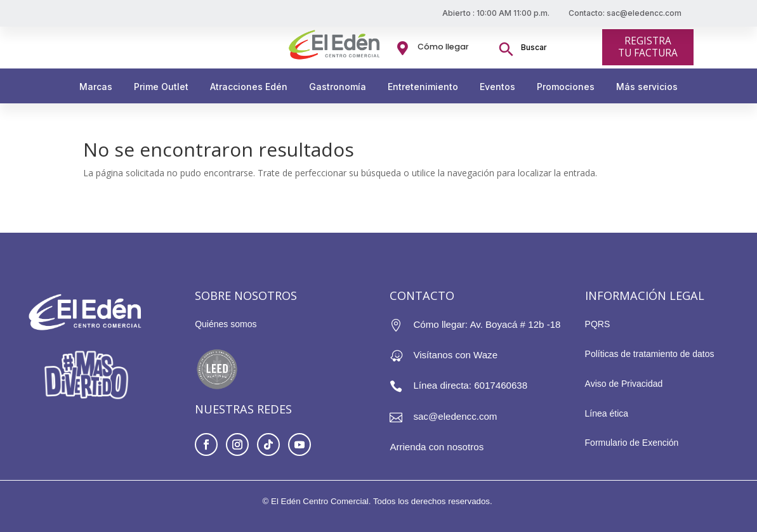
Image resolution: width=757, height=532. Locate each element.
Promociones (566, 87)
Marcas (96, 87)
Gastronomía (338, 87)
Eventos (497, 87)
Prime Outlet (161, 87)
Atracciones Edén (249, 87)
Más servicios (647, 87)
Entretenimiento (423, 87)
